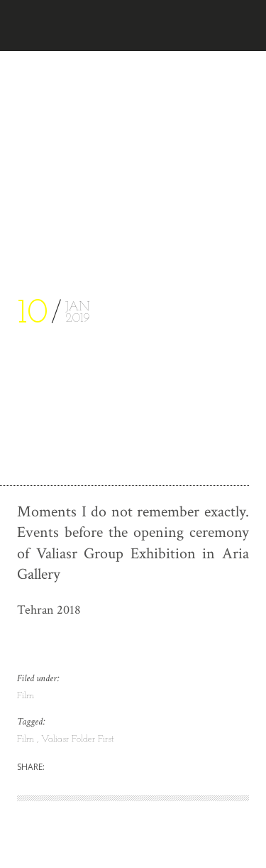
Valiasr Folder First (78, 739)
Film (26, 696)
